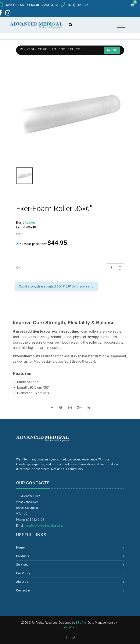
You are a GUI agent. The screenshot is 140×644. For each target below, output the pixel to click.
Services (22, 565)
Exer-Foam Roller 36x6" (66, 49)
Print (112, 50)
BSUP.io (81, 623)
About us (22, 582)
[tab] (70, 268)
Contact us (23, 590)
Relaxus (42, 49)
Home (20, 547)
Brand (30, 49)
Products (23, 556)
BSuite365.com (69, 627)
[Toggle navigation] (121, 26)
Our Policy (23, 573)
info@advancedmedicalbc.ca (44, 526)
